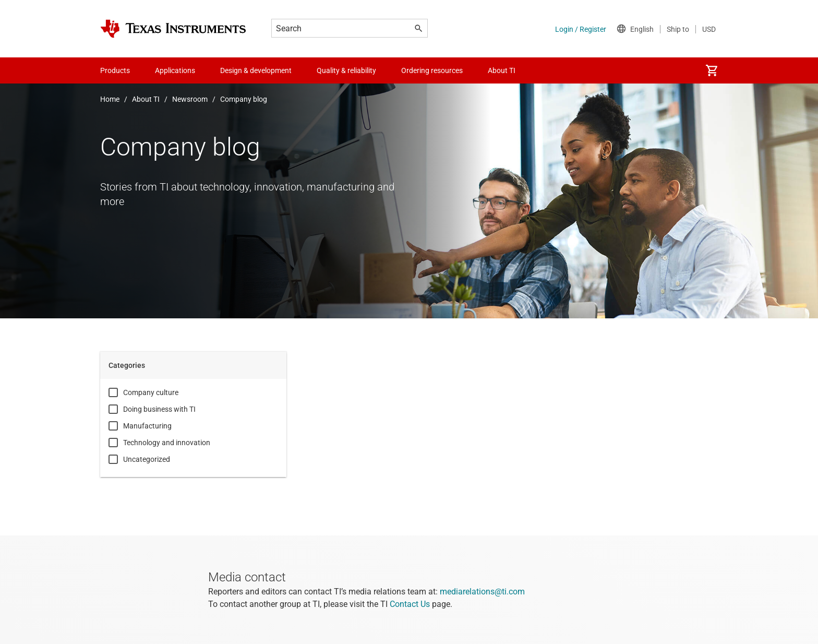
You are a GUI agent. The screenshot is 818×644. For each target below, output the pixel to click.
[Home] (173, 29)
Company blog (244, 99)
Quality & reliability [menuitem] (346, 70)
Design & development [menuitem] (256, 70)
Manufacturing (147, 426)
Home (110, 99)
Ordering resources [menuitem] (432, 70)
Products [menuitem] (115, 70)
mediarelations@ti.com (482, 592)
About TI (146, 99)
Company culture (151, 392)
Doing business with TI (159, 409)
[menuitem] (712, 70)
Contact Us (410, 604)
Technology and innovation (167, 443)
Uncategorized (147, 459)
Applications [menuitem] (175, 70)
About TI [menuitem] (502, 70)
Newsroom (190, 99)
